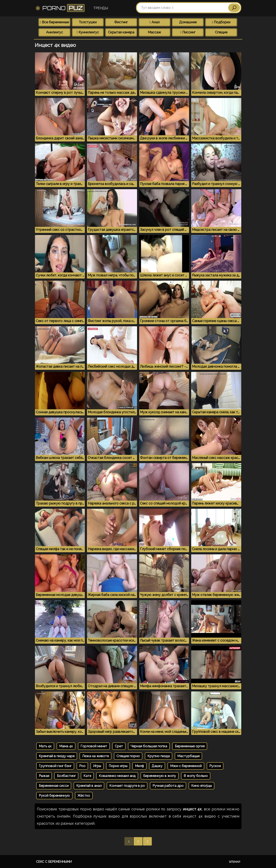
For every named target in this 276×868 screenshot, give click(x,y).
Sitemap (235, 862)
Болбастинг (66, 776)
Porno (60, 8)
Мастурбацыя (188, 756)
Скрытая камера (121, 32)
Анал (155, 22)
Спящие (221, 32)
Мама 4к (66, 746)
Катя (87, 776)
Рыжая (44, 776)
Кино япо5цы (201, 786)
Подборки (221, 22)
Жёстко (84, 796)
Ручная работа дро (168, 786)
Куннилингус (88, 32)
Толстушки (88, 22)
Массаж (154, 32)
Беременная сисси (54, 786)
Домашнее (188, 22)
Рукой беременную (54, 796)
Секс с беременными (54, 862)
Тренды (101, 8)
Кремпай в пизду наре (57, 756)
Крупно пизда (159, 756)
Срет (119, 746)
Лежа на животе (95, 756)
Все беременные (55, 22)
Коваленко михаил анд (117, 776)
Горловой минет (94, 746)
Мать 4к (45, 746)
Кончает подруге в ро (127, 786)
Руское (215, 766)
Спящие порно (128, 756)
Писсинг (188, 32)
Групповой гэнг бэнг (55, 766)
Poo (82, 766)
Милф (139, 766)
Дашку (157, 766)
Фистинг (121, 22)
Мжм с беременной (186, 766)
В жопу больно (196, 776)
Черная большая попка (149, 746)
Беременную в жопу (160, 776)
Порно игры (118, 766)
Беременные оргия (190, 746)
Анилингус (55, 32)
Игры (97, 766)
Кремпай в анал (89, 786)
